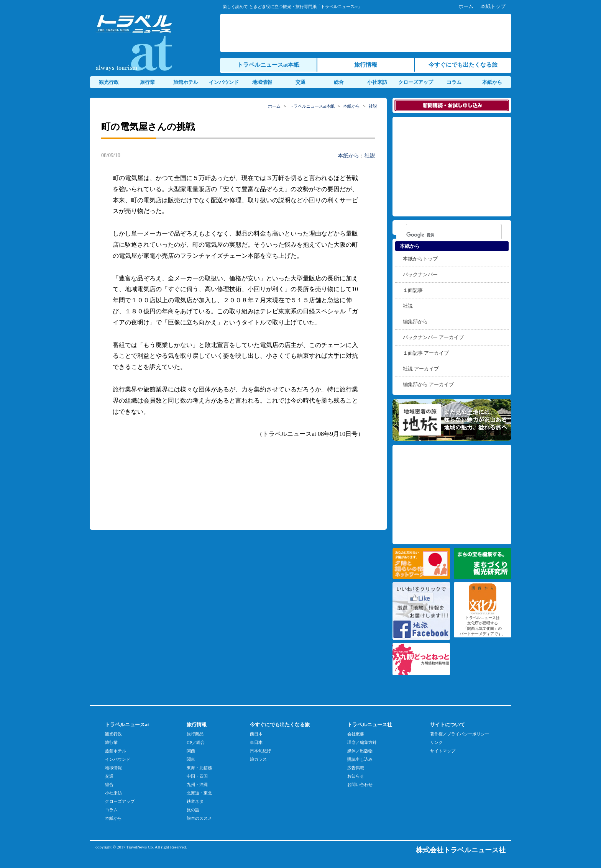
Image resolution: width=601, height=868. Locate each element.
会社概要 (356, 734)
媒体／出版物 (360, 751)
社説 (373, 106)
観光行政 (109, 82)
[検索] (444, 235)
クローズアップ (416, 82)
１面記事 (413, 290)
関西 (191, 751)
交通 (300, 82)
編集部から (415, 322)
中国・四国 (197, 776)
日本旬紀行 (260, 751)
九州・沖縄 (197, 784)
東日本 (256, 742)
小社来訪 (377, 82)
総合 (339, 82)
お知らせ (356, 776)
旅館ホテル (186, 82)
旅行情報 (366, 65)
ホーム (466, 6)
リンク (436, 742)
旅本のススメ (199, 818)
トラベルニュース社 (370, 725)
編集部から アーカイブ (428, 384)
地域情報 (262, 82)
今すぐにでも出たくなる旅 (463, 65)
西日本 (256, 734)
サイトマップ (443, 751)
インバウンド (224, 82)
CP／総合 (195, 742)
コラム (454, 82)
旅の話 (193, 810)
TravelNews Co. (140, 847)
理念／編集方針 (362, 742)
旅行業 (147, 82)
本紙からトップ (420, 259)
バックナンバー (420, 274)
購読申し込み (360, 759)
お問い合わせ (360, 784)
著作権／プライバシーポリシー (460, 734)
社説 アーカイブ (421, 369)
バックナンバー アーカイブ (433, 337)
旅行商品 (195, 734)
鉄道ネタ (195, 801)
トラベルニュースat (127, 725)
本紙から (492, 82)
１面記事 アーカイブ (426, 353)
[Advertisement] (367, 33)
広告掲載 (356, 768)
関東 (191, 759)
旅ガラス (258, 759)
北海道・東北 (199, 793)
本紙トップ (493, 6)
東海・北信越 (199, 768)
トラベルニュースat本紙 (268, 65)
